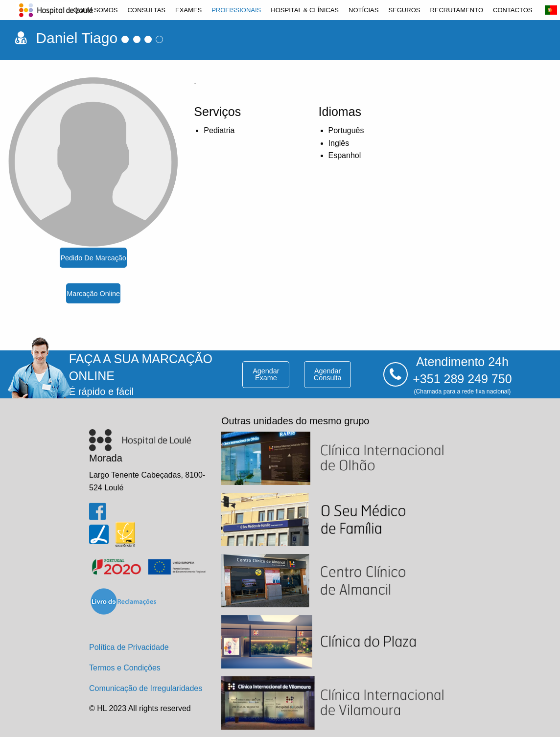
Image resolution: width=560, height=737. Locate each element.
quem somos (95, 10)
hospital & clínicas (305, 10)
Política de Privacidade (129, 647)
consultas (146, 10)
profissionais (236, 10)
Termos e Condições (125, 668)
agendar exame (266, 374)
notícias (363, 10)
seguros (404, 10)
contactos (513, 10)
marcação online (93, 294)
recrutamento (456, 10)
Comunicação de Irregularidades (146, 688)
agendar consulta (328, 374)
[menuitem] (95, 10)
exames (188, 10)
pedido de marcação (93, 258)
